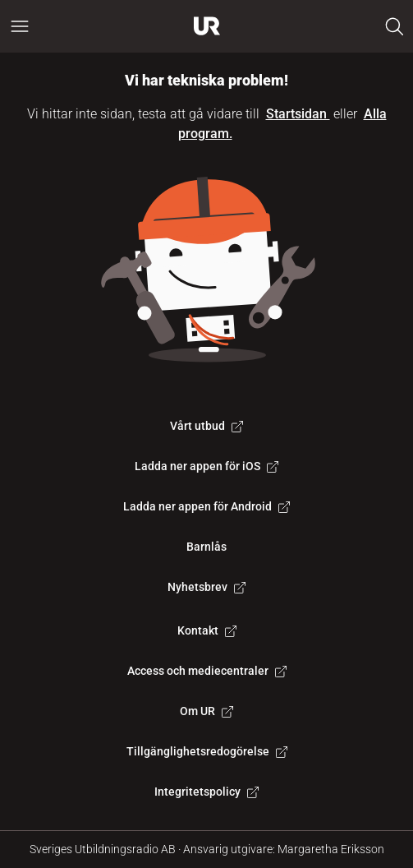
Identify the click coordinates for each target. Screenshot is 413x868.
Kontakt (207, 630)
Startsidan (298, 114)
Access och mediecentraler (207, 671)
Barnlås (206, 547)
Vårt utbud (206, 426)
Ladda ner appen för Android (206, 506)
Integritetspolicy (206, 792)
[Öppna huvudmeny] (20, 26)
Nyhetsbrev (206, 587)
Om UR (206, 711)
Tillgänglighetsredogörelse (207, 751)
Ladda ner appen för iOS (206, 466)
